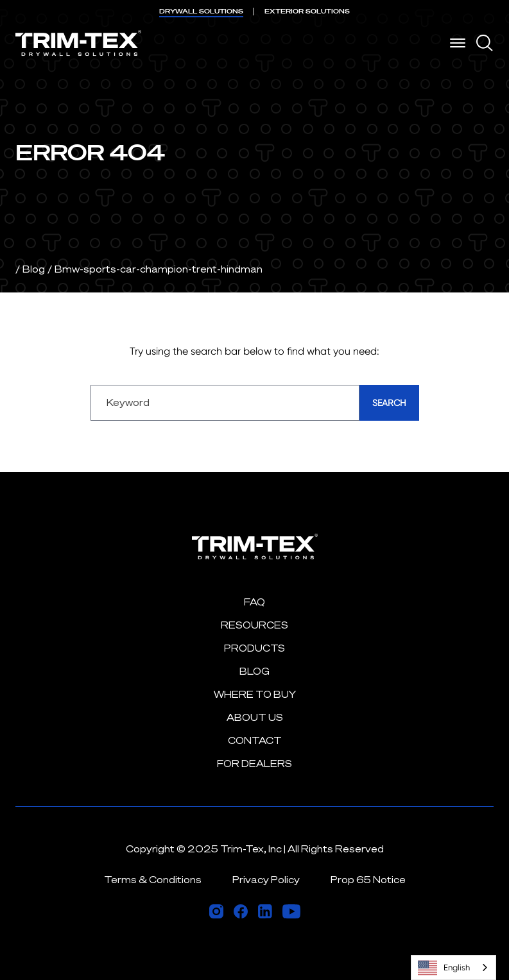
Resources (254, 625)
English (444, 968)
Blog (34, 269)
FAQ (254, 602)
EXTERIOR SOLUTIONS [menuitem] (307, 11)
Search (389, 403)
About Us (255, 717)
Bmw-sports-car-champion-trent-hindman (159, 269)
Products (254, 648)
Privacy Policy (266, 880)
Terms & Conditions (153, 880)
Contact (255, 740)
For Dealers (254, 764)
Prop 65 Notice (368, 880)
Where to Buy (255, 694)
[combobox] (453, 967)
